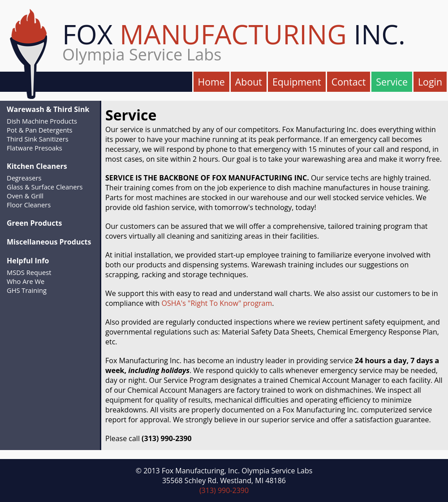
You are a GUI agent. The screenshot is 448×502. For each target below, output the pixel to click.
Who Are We (26, 281)
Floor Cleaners (29, 205)
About (249, 82)
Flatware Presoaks (34, 148)
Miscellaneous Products (49, 242)
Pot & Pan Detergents (40, 130)
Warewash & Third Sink (48, 109)
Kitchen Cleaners (37, 166)
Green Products (34, 223)
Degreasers (24, 178)
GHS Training (27, 290)
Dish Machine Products (42, 121)
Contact (349, 82)
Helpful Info (28, 261)
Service (392, 82)
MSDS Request (29, 272)
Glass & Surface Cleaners (45, 187)
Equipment (297, 82)
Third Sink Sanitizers (38, 139)
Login (430, 82)
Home (211, 82)
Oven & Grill (25, 196)
